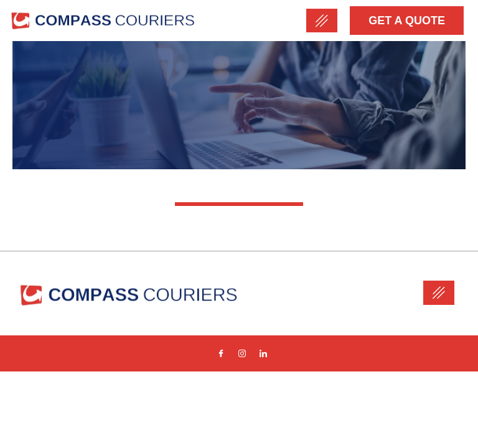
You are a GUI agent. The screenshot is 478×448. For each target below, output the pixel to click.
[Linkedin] (263, 353)
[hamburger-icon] (322, 21)
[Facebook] (221, 353)
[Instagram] (242, 353)
